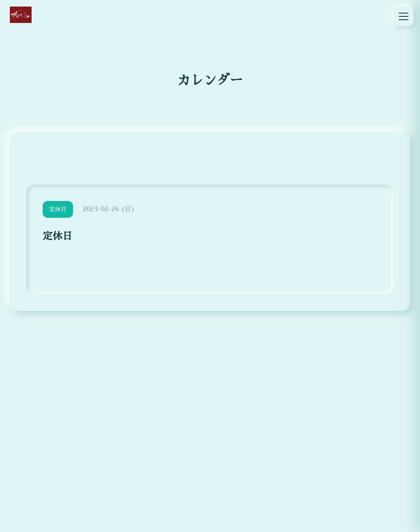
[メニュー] (404, 16)
